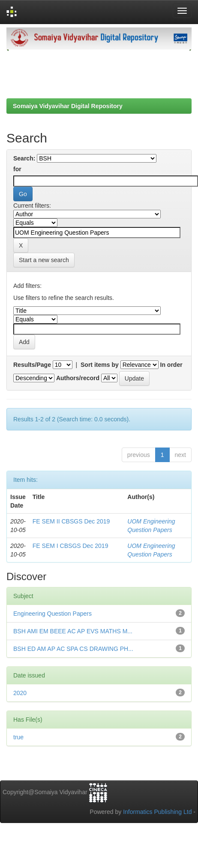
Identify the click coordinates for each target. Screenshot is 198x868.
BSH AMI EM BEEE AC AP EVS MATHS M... (73, 631)
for (17, 169)
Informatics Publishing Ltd (157, 812)
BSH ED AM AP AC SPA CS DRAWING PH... (73, 649)
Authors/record (78, 378)
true (18, 737)
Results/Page (32, 365)
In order (171, 365)
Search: (24, 158)
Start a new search (44, 260)
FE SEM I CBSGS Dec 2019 (70, 546)
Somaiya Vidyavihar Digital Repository (68, 106)
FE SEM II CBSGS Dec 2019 (71, 521)
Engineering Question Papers (52, 614)
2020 (20, 693)
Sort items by (100, 365)
